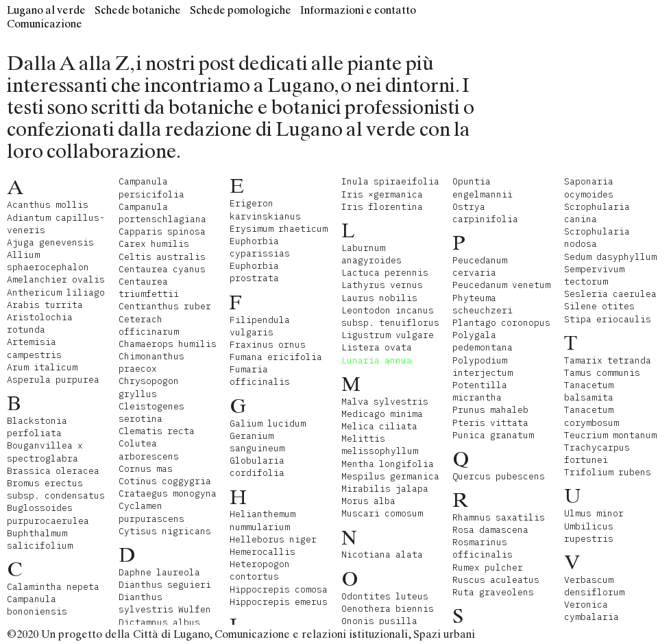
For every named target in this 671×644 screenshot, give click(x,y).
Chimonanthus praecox (151, 362)
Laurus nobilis (379, 298)
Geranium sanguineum (257, 442)
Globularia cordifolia (257, 467)
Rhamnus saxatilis (499, 517)
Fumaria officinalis (260, 375)
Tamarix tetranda (608, 360)
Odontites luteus (385, 596)
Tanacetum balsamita (589, 391)
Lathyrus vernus (382, 285)
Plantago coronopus (501, 323)
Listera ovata (377, 347)
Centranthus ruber (165, 306)
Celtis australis (162, 257)
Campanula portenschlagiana (162, 213)
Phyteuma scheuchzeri (483, 304)
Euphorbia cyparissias (260, 247)
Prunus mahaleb (490, 410)
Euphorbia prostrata (254, 272)
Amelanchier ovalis (56, 279)
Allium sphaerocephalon (48, 261)
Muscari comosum (382, 513)
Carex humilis (154, 244)
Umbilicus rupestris (589, 533)
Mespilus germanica (390, 476)
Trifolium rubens (608, 472)
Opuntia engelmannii (483, 188)
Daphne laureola (159, 572)
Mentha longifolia (388, 464)
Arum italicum (42, 367)
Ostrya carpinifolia (485, 213)
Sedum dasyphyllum (610, 257)
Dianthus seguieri (165, 585)
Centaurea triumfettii (149, 288)
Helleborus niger (273, 539)
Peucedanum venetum (501, 285)
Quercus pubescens (499, 476)
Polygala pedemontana (483, 341)
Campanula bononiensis (37, 605)
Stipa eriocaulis (608, 319)
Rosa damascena (490, 530)
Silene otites (599, 306)
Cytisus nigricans (165, 531)
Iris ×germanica (382, 194)
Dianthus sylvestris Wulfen (165, 603)
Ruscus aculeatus (496, 580)
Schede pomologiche (241, 10)
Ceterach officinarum (149, 325)
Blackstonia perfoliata (37, 427)
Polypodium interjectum (483, 367)
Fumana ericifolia (276, 357)
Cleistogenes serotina (151, 413)
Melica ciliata (379, 426)
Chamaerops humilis (168, 344)
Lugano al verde (46, 10)
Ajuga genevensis (50, 242)
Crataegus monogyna (168, 493)
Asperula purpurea (53, 380)
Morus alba (368, 501)
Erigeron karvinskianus (265, 210)
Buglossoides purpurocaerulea (48, 514)
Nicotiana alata (382, 554)
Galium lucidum (268, 424)
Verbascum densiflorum (594, 586)
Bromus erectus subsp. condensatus (56, 489)
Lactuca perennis (385, 273)
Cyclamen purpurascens (151, 512)
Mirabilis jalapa (385, 489)
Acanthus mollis (48, 205)
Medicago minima (382, 414)
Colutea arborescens (149, 450)
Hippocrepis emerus (279, 602)
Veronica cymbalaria (591, 611)
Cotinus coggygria (165, 481)
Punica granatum (493, 435)
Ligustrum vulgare (388, 335)
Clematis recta (157, 431)
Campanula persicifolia (151, 188)
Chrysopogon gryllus (149, 387)
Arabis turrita (45, 305)
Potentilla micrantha (480, 391)
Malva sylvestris (385, 402)
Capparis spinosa (162, 231)
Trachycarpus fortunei (597, 454)
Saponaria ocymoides (589, 188)
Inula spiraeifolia (390, 181)
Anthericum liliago (56, 293)
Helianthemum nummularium (263, 520)
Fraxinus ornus (268, 345)
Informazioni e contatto (358, 10)
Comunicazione (45, 24)
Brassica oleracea (53, 471)
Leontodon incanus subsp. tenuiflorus (390, 317)
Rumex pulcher (488, 568)
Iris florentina (382, 207)
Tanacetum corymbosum (591, 416)
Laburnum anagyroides (371, 254)
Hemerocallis (263, 552)
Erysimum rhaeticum (279, 229)
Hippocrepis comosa (279, 589)
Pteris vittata (490, 423)
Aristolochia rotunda (40, 323)
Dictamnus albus (159, 622)
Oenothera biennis (388, 609)
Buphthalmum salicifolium (40, 539)
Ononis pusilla (379, 621)
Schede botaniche (138, 10)
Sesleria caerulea (610, 294)
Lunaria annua (377, 360)
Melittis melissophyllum (380, 445)
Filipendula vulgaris (260, 326)
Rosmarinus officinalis (483, 548)
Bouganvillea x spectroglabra (45, 452)
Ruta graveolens (493, 592)
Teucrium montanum (610, 435)
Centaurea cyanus (162, 269)
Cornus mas (146, 469)
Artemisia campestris (34, 348)
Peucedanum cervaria (480, 266)
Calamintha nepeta (53, 587)
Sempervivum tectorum (594, 275)
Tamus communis (602, 373)
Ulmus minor (594, 513)
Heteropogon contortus (260, 570)
